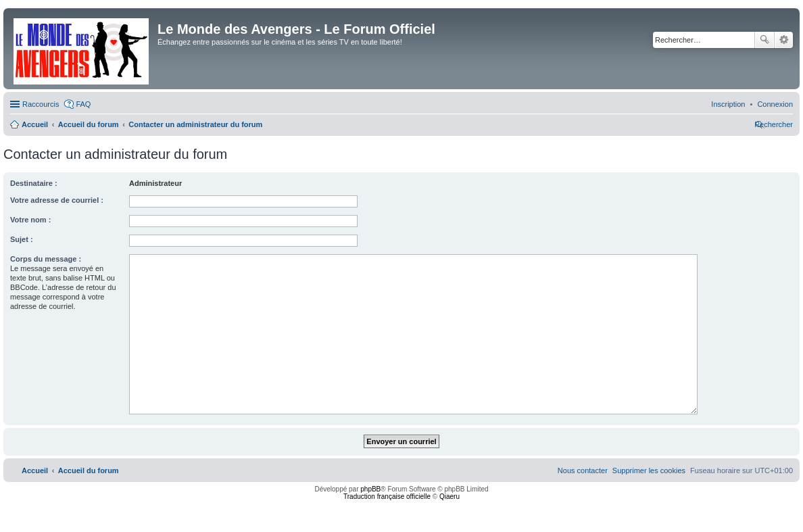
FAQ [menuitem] (83, 104)
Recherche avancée (784, 40)
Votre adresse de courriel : (57, 200)
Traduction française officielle (387, 497)
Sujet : (22, 239)
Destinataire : (34, 183)
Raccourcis (41, 104)
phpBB (370, 489)
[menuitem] (775, 104)
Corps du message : (46, 259)
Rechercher (764, 40)
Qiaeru (449, 497)
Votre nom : (30, 220)
